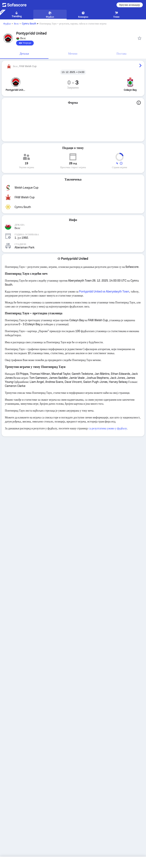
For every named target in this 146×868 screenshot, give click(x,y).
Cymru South (29, 24)
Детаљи (24, 54)
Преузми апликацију (130, 5)
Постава (121, 54)
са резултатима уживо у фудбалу (108, 428)
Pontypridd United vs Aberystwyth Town (104, 291)
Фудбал (7, 24)
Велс (16, 24)
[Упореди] (25, 43)
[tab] (24, 54)
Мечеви (73, 54)
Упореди (25, 43)
